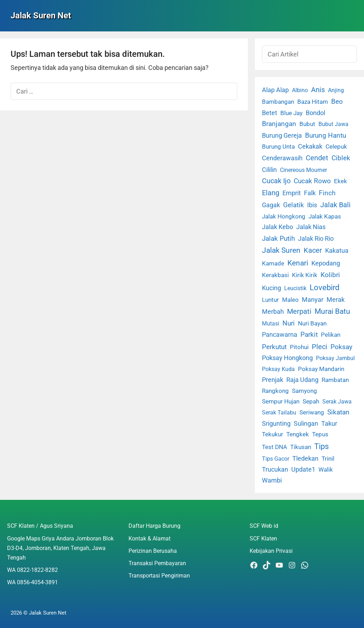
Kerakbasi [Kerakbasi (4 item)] (275, 275)
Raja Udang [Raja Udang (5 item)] (302, 380)
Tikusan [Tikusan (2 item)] (301, 447)
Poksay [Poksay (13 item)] (341, 347)
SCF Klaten (263, 539)
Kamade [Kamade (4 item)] (273, 263)
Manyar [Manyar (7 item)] (313, 300)
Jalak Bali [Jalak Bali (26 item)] (335, 205)
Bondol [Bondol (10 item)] (315, 113)
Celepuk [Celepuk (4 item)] (336, 146)
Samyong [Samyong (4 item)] (305, 391)
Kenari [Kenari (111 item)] (298, 263)
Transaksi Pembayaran (157, 563)
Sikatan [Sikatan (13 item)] (338, 412)
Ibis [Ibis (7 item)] (312, 205)
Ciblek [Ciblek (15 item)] (341, 158)
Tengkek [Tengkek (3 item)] (298, 434)
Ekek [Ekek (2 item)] (341, 181)
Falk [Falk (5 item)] (310, 193)
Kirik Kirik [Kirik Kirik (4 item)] (305, 275)
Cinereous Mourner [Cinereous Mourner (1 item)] (303, 170)
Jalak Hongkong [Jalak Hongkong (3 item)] (284, 216)
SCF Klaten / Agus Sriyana (40, 526)
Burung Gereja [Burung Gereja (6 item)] (282, 136)
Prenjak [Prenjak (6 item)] (273, 380)
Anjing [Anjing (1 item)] (336, 90)
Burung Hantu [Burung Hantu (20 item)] (326, 135)
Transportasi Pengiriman (159, 576)
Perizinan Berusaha (153, 551)
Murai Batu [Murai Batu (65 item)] (332, 311)
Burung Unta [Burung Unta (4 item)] (278, 146)
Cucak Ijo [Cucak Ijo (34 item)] (276, 181)
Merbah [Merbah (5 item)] (273, 312)
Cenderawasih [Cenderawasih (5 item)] (282, 158)
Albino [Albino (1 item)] (300, 90)
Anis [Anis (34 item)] (318, 90)
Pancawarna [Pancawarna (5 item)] (280, 335)
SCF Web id (264, 526)
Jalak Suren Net (41, 16)
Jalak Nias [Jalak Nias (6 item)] (311, 227)
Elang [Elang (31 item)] (271, 193)
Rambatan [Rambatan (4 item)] (335, 380)
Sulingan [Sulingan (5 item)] (306, 424)
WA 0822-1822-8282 (32, 570)
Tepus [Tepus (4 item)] (320, 434)
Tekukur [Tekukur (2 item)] (273, 434)
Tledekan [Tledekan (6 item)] (305, 459)
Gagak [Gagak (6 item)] (271, 205)
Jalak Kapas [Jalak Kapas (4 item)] (325, 216)
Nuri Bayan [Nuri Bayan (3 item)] (312, 323)
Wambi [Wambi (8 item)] (272, 480)
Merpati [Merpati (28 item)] (299, 312)
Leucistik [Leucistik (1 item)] (295, 288)
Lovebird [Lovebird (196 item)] (324, 287)
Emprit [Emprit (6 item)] (292, 193)
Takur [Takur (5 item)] (329, 424)
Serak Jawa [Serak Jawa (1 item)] (337, 402)
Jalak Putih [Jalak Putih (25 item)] (278, 238)
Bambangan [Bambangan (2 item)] (278, 102)
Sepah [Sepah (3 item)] (311, 401)
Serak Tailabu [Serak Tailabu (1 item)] (279, 412)
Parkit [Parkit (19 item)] (309, 334)
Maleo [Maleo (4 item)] (290, 300)
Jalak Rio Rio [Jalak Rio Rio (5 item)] (316, 239)
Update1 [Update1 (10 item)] (303, 469)
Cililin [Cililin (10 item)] (269, 170)
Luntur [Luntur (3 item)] (270, 300)
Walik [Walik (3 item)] (326, 469)
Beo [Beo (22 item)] (337, 101)
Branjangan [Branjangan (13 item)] (279, 124)
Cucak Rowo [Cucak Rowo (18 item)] (312, 181)
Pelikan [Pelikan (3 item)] (331, 335)
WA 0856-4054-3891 (32, 582)
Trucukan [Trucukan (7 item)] (275, 469)
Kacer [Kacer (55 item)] (313, 250)
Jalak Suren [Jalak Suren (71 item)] (281, 250)
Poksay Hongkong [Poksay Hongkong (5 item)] (287, 358)
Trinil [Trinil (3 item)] (328, 459)
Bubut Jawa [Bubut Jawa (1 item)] (333, 124)
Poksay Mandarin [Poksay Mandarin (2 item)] (321, 369)
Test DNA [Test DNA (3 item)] (275, 447)
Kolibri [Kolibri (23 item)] (330, 275)
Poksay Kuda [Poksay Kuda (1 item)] (278, 369)
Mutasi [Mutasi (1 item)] (271, 324)
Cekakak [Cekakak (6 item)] (310, 146)
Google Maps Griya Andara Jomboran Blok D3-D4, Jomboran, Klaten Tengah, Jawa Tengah (60, 548)
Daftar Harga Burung (154, 526)
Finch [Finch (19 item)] (327, 193)
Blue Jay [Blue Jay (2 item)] (291, 113)
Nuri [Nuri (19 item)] (289, 323)
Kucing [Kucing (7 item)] (271, 288)
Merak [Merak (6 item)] (336, 300)
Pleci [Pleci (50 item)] (320, 347)
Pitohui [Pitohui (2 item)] (299, 347)
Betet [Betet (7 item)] (270, 113)
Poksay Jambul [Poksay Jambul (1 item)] (335, 358)
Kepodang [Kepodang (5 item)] (326, 263)
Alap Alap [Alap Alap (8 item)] (275, 90)
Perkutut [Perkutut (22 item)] (274, 347)
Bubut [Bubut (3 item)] (307, 124)
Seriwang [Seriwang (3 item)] (312, 412)
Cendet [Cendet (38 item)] (317, 158)
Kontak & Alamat (150, 539)
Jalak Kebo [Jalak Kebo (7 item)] (278, 227)
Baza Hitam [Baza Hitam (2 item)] (313, 102)
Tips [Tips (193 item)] (321, 446)
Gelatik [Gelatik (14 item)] (294, 205)
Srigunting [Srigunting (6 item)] (276, 424)
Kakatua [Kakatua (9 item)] (337, 250)
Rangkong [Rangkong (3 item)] (275, 391)
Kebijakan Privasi (271, 551)
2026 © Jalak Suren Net (38, 613)
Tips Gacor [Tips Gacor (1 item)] (276, 459)
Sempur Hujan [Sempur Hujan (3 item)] (281, 401)
